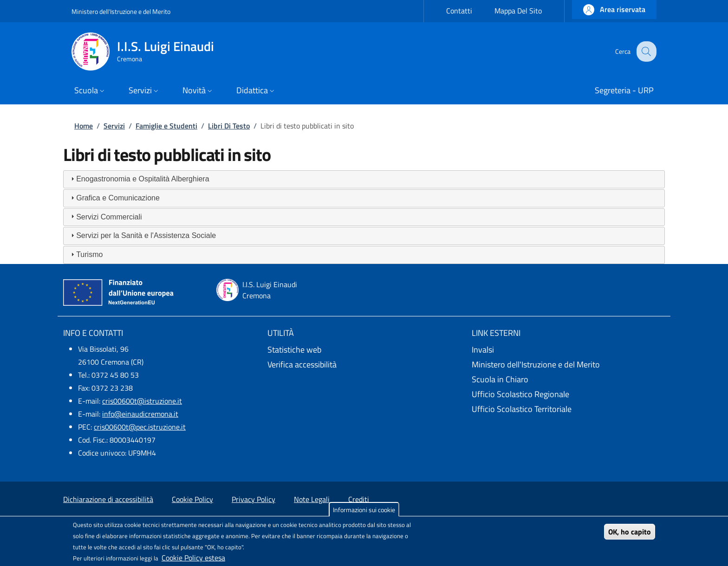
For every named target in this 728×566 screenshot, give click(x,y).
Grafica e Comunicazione (118, 198)
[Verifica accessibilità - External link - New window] (364, 365)
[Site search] (645, 51)
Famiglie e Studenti (166, 126)
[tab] (364, 179)
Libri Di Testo (229, 126)
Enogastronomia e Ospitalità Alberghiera (143, 179)
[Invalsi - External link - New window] (568, 350)
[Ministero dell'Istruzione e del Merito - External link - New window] (568, 365)
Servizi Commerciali (109, 217)
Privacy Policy (253, 499)
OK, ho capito (630, 532)
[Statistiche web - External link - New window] (364, 350)
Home (84, 126)
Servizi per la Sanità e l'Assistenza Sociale (146, 235)
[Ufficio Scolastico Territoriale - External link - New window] (568, 409)
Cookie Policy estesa (193, 558)
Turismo (89, 254)
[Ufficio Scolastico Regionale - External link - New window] (568, 394)
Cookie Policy (192, 499)
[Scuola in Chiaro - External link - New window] (568, 379)
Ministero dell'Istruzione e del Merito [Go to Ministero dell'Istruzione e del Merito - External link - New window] (121, 11)
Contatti (459, 11)
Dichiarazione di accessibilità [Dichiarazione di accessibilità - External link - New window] (108, 499)
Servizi (114, 126)
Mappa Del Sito (518, 11)
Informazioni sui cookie (364, 510)
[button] (614, 10)
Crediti (359, 499)
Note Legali (312, 499)
